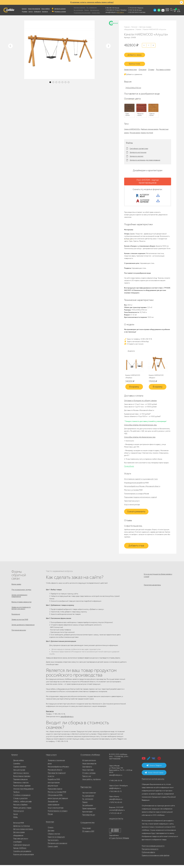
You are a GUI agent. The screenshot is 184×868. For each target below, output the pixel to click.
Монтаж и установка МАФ (133, 492)
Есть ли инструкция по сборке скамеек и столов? (158, 577)
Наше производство (34, 9)
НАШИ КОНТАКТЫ (116, 822)
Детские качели (135, 130)
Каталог (24, 9)
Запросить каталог (60, 9)
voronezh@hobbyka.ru (117, 813)
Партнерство (85, 790)
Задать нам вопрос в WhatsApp (136, 343)
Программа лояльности (150, 852)
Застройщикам (95, 10)
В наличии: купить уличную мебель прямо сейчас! (92, 2)
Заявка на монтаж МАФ (20, 625)
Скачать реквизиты (136, 513)
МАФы (15, 820)
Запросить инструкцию (138, 150)
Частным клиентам (80, 7)
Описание (142, 67)
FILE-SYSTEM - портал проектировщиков (148, 179)
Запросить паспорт (137, 154)
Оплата (51, 830)
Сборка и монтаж (54, 837)
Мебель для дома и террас (22, 811)
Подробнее (129, 468)
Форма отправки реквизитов (21, 605)
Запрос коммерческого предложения (19, 599)
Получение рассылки (19, 637)
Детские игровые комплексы (23, 832)
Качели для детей (147, 130)
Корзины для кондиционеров (23, 857)
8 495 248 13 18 (110, 8)
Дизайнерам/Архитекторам (82, 13)
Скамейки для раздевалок (22, 854)
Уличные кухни (19, 814)
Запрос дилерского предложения (23, 631)
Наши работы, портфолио (91, 782)
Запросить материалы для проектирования (145, 158)
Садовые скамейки (20, 770)
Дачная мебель (18, 763)
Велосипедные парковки (22, 779)
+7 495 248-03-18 (116, 784)
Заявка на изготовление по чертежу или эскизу (21, 612)
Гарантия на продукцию (56, 840)
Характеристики (130, 67)
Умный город (96, 13)
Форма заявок (16, 586)
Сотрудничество (86, 826)
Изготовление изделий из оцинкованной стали (141, 481)
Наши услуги (51, 758)
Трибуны (16, 795)
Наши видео (87, 831)
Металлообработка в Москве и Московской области (142, 488)
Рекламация (16, 619)
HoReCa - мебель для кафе (22, 804)
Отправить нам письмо (134, 345)
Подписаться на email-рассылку (153, 782)
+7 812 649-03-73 (111, 10)
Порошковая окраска (55, 792)
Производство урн (89, 818)
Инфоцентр (37, 11)
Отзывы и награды (89, 776)
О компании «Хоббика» (89, 758)
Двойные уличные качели (149, 127)
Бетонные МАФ (19, 826)
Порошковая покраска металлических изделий (140, 499)
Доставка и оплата (60, 11)
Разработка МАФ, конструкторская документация (54, 785)
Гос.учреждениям (88, 799)
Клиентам (50, 825)
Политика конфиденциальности (153, 849)
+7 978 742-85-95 (133, 10)
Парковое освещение (20, 782)
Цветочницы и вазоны (21, 776)
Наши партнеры (88, 773)
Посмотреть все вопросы (152, 588)
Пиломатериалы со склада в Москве (137, 495)
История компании (89, 763)
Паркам (87, 10)
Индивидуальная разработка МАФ (136, 484)
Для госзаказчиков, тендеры (21, 592)
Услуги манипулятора (132, 506)
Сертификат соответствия (139, 146)
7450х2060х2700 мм (133, 85)
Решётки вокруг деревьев (22, 789)
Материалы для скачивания (57, 846)
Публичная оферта (148, 855)
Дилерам (25, 11)
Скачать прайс (53, 849)
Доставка (51, 834)
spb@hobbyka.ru (115, 791)
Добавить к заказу (136, 53)
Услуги (31, 11)
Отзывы (151, 67)
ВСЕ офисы (121, 12)
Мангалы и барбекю (20, 808)
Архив (15, 817)
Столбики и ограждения (22, 798)
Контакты (45, 11)
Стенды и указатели (20, 801)
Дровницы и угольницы (22, 829)
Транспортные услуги (132, 502)
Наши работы (45, 9)
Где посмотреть (53, 843)
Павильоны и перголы (21, 785)
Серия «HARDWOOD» (132, 127)
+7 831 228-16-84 (133, 12)
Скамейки (17, 766)
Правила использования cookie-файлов (155, 858)
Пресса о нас (87, 779)
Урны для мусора (19, 773)
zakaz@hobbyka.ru (111, 12)
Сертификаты (87, 770)
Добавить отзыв (136, 547)
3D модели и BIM (88, 834)
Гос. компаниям (78, 10)
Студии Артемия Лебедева (120, 841)
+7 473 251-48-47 (133, 8)
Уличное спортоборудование (23, 792)
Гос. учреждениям (92, 7)
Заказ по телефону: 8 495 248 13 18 (138, 341)
